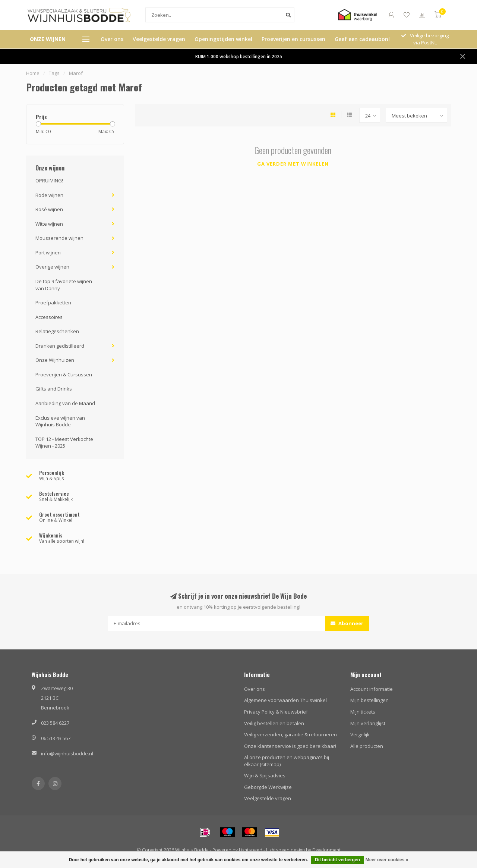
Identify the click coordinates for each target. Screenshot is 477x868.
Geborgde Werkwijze (268, 787)
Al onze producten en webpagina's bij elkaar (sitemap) (287, 761)
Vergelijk (360, 734)
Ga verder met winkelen (293, 164)
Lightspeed (251, 850)
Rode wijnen (49, 195)
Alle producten (367, 746)
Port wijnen (48, 253)
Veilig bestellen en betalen (274, 723)
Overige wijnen (52, 267)
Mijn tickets (363, 712)
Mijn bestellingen (369, 700)
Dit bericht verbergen (337, 860)
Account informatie (372, 689)
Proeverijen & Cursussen (64, 375)
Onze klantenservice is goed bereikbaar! (290, 746)
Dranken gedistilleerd (60, 346)
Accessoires (49, 317)
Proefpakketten (53, 303)
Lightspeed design (285, 850)
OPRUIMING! (49, 181)
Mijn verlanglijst (368, 723)
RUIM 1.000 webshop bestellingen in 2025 (239, 56)
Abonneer (347, 623)
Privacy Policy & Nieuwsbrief (276, 712)
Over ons (112, 39)
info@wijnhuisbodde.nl (67, 753)
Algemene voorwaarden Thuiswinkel (285, 700)
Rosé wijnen (49, 209)
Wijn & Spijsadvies (265, 775)
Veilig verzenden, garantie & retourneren (290, 734)
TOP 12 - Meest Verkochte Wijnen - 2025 (64, 443)
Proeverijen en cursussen (293, 39)
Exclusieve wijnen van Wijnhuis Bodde (60, 421)
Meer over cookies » (387, 860)
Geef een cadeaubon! (362, 39)
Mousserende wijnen (59, 238)
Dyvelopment (326, 850)
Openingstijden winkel (223, 39)
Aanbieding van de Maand (65, 403)
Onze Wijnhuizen (55, 360)
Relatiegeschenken (57, 331)
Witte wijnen (49, 224)
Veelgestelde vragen (159, 39)
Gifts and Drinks (54, 389)
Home (33, 73)
